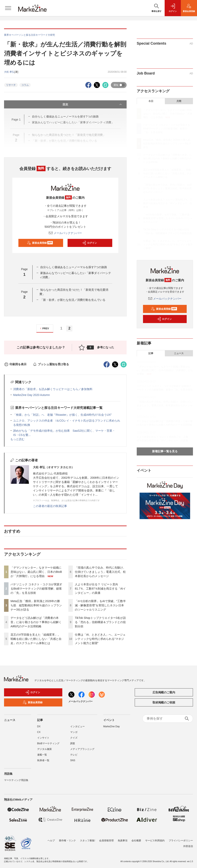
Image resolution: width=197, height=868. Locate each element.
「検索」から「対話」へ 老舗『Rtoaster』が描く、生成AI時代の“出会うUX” (62, 415)
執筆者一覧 (43, 760)
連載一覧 (42, 755)
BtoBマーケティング (48, 743)
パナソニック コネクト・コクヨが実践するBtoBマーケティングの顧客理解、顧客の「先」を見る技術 (36, 589)
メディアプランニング (82, 749)
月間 (179, 101)
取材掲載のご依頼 (164, 702)
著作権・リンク (67, 841)
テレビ (74, 755)
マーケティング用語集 (16, 780)
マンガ (74, 732)
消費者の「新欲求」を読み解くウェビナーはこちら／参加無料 (53, 389)
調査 (73, 743)
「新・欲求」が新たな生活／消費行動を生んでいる (73, 300)
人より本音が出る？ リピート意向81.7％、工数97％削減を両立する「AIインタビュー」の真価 (100, 589)
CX (39, 732)
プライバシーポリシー (181, 841)
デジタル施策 (44, 749)
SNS (73, 760)
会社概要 (136, 841)
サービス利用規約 (155, 841)
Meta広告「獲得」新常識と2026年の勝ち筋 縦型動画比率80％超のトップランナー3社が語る (36, 605)
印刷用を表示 (15, 364)
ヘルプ (51, 841)
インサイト (43, 738)
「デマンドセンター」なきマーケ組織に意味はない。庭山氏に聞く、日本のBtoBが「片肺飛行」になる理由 (36, 572)
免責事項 (123, 841)
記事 (151, 353)
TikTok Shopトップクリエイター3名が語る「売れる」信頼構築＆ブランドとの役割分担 (100, 622)
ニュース (179, 353)
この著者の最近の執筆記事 (50, 506)
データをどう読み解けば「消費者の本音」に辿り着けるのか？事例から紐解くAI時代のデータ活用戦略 (36, 622)
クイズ (74, 738)
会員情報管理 (106, 841)
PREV (44, 328)
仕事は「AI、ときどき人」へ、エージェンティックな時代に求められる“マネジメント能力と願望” (100, 639)
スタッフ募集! (87, 841)
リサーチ (11, 85)
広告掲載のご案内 (164, 692)
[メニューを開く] (8, 8)
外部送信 (188, 846)
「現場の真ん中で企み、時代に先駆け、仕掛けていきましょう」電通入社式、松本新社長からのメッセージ (100, 572)
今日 (151, 101)
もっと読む (17, 439)
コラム (25, 85)
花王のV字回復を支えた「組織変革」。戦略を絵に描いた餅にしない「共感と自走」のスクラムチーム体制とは (36, 639)
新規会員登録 (40, 243)
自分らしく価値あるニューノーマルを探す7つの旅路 (74, 267)
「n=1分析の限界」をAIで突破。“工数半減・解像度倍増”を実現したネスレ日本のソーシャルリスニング (100, 605)
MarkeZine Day (112, 726)
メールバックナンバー (65, 233)
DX (39, 726)
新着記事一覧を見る (165, 451)
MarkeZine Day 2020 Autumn (31, 395)
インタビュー (77, 726)
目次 (93, 104)
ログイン (89, 243)
